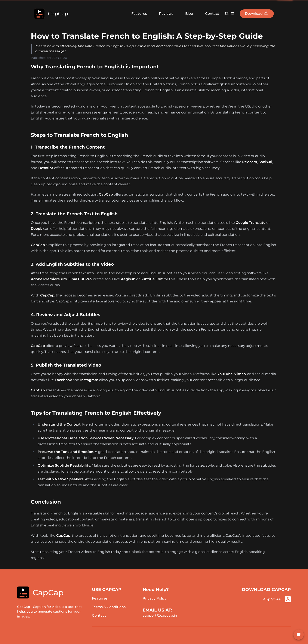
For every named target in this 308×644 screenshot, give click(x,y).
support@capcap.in (160, 615)
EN (230, 14)
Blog (189, 14)
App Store (277, 599)
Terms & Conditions (109, 607)
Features (139, 14)
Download (257, 13)
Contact (212, 14)
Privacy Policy (155, 598)
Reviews (166, 14)
